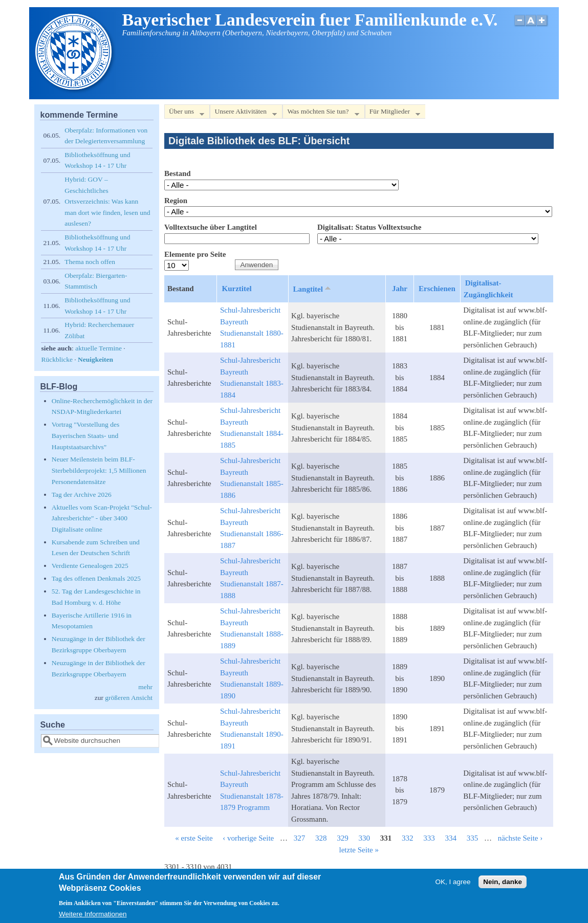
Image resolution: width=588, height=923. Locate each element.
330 (365, 838)
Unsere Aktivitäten (243, 113)
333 (429, 838)
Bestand (178, 173)
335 (473, 838)
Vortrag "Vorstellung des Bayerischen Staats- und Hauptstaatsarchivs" (86, 435)
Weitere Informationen (93, 914)
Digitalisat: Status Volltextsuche (369, 227)
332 (408, 838)
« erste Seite (194, 838)
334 (451, 838)
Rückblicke (57, 359)
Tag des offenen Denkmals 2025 (96, 578)
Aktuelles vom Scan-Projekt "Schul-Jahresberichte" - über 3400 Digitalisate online (102, 518)
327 (300, 838)
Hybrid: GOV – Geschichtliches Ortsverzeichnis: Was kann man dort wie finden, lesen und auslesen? (107, 201)
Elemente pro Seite (195, 254)
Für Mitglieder (393, 113)
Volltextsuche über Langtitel (211, 227)
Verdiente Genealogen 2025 (90, 566)
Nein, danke (503, 882)
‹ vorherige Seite (248, 838)
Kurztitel (236, 289)
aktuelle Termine (99, 348)
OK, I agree (453, 882)
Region (176, 201)
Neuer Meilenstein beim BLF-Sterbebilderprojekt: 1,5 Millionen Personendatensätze (99, 470)
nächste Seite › (520, 838)
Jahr (400, 289)
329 (343, 838)
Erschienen (437, 289)
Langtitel (313, 289)
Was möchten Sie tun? (321, 113)
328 (321, 838)
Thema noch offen (90, 262)
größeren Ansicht (129, 698)
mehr (145, 687)
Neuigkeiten (95, 359)
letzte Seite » (359, 850)
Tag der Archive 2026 (82, 495)
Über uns (184, 113)
